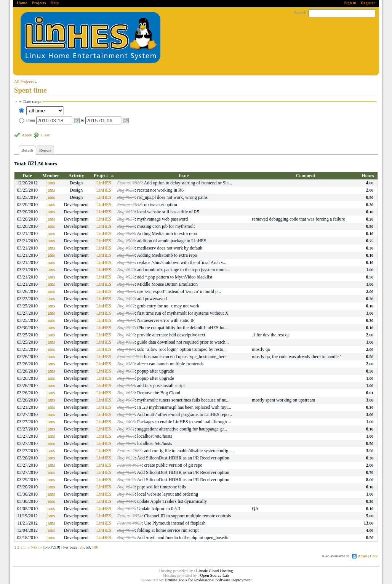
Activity (76, 176)
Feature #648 (129, 205)
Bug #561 (126, 429)
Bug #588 (126, 234)
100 (95, 547)
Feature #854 (129, 516)
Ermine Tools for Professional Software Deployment (208, 580)
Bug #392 (126, 342)
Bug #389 (126, 364)
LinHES (104, 183)
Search (300, 13)
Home (22, 3)
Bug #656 (126, 226)
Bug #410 (126, 501)
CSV (374, 556)
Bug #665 (126, 371)
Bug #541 (126, 284)
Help (54, 3)
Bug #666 (126, 436)
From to (78, 120)
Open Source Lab (214, 575)
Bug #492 (126, 299)
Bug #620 (126, 270)
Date (27, 176)
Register (368, 3)
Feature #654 (129, 465)
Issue (184, 176)
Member (51, 176)
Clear (45, 135)
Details (27, 150)
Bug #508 (126, 241)
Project (101, 176)
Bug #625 (126, 538)
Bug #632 (126, 190)
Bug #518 (126, 386)
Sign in (350, 3)
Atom (362, 556)
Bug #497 (126, 349)
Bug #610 (126, 320)
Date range (32, 101)
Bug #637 (126, 407)
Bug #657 (126, 219)
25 (82, 547)
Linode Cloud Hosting (215, 571)
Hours (368, 176)
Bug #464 (126, 414)
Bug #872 (126, 530)
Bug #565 (126, 262)
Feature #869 (129, 523)
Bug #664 (126, 197)
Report (45, 150)
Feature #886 (129, 183)
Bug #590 (126, 248)
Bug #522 (126, 277)
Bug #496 (126, 335)
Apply (27, 135)
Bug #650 (126, 212)
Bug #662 (126, 306)
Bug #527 (126, 328)
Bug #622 (126, 458)
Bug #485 (126, 494)
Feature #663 (129, 451)
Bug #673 (126, 509)
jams (51, 183)
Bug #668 (126, 313)
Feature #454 (129, 357)
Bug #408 (126, 422)
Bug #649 (126, 487)
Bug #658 (126, 393)
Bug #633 (126, 291)
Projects (39, 3)
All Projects (24, 82)
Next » (36, 547)
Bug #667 (126, 400)
